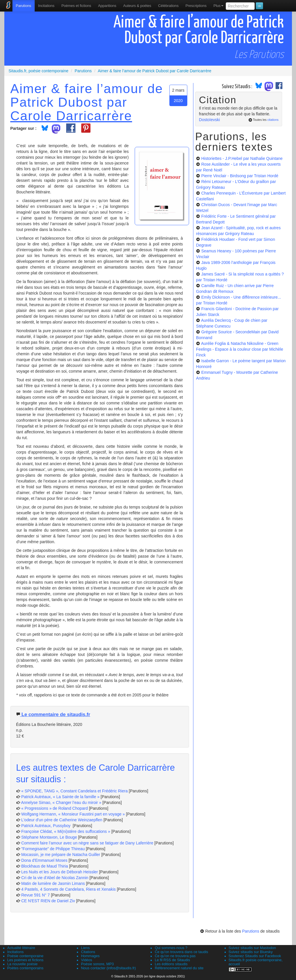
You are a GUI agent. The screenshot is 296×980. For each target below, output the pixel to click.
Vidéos (86, 960)
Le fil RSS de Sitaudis (172, 960)
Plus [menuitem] (218, 6)
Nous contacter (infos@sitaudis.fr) (108, 968)
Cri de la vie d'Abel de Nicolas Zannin (55, 878)
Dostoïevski (209, 120)
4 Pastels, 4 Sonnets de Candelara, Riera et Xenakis (68, 889)
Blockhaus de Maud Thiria (45, 866)
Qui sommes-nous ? (171, 948)
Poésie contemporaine (25, 956)
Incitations (15, 952)
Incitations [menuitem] (46, 6)
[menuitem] (24, 6)
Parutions (24, 6)
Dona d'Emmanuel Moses (44, 860)
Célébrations (168, 6)
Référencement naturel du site (179, 968)
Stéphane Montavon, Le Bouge (49, 837)
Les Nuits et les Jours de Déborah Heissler (59, 872)
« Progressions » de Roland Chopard (54, 808)
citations (273, 120)
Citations (88, 952)
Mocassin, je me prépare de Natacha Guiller (61, 855)
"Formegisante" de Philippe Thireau (53, 849)
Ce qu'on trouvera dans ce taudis (181, 952)
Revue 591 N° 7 (35, 895)
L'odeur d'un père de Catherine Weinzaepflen (62, 820)
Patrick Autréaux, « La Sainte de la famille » (60, 797)
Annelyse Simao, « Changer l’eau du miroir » (61, 803)
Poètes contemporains (25, 968)
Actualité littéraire (21, 948)
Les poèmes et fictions (25, 960)
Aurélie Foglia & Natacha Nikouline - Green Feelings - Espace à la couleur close (239, 349)
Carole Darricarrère (71, 116)
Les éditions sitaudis (171, 964)
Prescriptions (196, 6)
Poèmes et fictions (76, 6)
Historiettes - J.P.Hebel (242, 158)
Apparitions (107, 6)
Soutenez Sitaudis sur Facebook (255, 956)
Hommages (90, 956)
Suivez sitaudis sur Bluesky (251, 952)
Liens (85, 948)
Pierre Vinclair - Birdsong (240, 176)
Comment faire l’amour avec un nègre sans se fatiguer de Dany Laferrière (87, 843)
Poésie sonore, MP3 (97, 964)
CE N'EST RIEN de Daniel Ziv (48, 901)
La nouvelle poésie (22, 964)
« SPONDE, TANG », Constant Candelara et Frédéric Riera (74, 791)
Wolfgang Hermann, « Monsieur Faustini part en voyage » (73, 814)
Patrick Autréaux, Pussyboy (46, 826)
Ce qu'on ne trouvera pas (175, 956)
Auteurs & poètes (137, 6)
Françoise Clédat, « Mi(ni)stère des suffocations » (66, 831)
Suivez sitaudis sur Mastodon (252, 948)
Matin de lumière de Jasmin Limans (53, 883)
